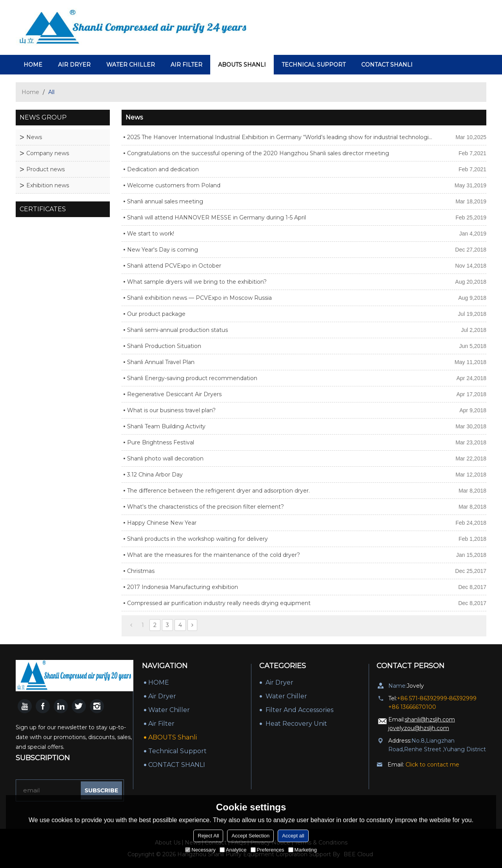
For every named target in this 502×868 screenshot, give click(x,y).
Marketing (303, 850)
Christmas (141, 571)
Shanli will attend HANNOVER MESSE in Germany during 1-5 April (216, 217)
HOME (33, 65)
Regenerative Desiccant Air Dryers (174, 394)
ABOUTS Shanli (242, 65)
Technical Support (314, 65)
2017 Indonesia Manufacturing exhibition (183, 587)
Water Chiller (131, 65)
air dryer (74, 65)
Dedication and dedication (163, 169)
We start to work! (151, 234)
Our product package (156, 314)
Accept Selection (250, 836)
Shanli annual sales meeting (165, 201)
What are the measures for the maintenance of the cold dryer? (214, 555)
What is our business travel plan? (171, 410)
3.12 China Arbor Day (155, 475)
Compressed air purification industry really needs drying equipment (219, 603)
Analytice (233, 850)
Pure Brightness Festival (161, 442)
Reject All (208, 836)
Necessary (200, 850)
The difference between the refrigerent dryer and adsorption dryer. (218, 491)
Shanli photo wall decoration (165, 458)
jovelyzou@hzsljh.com (419, 728)
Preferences (267, 850)
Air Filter (186, 65)
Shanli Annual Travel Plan (161, 362)
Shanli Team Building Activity (166, 426)
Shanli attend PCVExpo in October (174, 266)
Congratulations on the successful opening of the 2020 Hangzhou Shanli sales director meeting (258, 153)
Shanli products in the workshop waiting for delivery (197, 539)
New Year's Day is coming (163, 250)
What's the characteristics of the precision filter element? (206, 507)
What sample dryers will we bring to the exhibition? (197, 282)
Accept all (293, 836)
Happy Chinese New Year (162, 523)
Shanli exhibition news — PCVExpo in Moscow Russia (199, 298)
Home (30, 92)
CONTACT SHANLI (387, 65)
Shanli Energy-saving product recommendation (192, 378)
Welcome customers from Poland (174, 185)
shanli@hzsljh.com (430, 719)
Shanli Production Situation (164, 346)
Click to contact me (432, 765)
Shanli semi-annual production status (177, 330)
